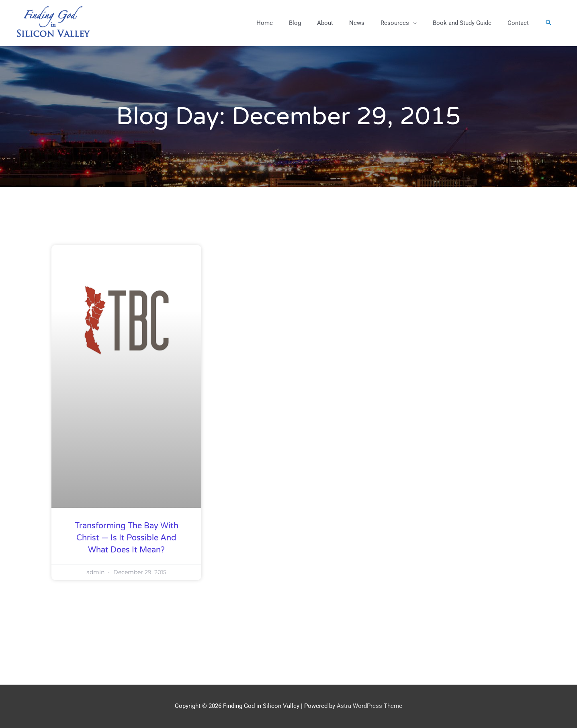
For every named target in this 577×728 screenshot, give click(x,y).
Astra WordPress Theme (369, 706)
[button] (549, 23)
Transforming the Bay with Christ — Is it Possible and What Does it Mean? (127, 538)
